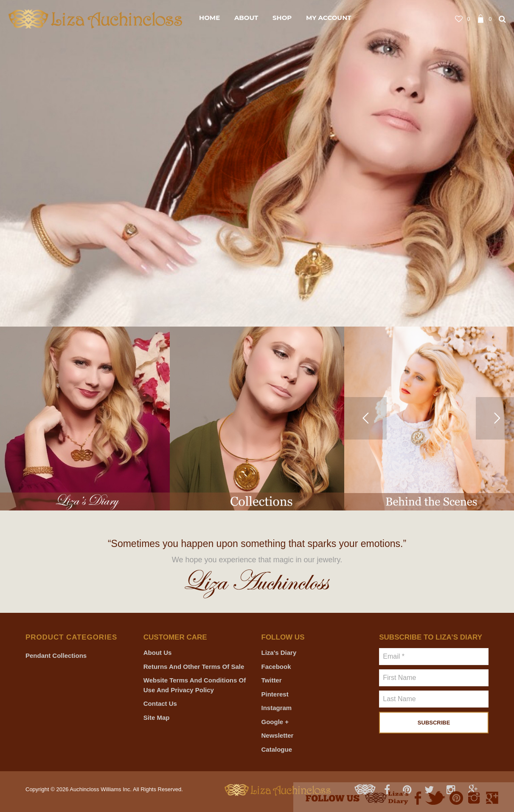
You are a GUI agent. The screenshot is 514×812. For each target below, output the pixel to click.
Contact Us (160, 703)
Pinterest (275, 694)
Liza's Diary (279, 653)
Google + (275, 722)
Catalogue (277, 749)
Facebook (276, 667)
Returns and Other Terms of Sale (194, 667)
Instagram (277, 708)
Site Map (157, 718)
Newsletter (278, 735)
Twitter (272, 680)
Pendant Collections (56, 656)
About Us (158, 653)
